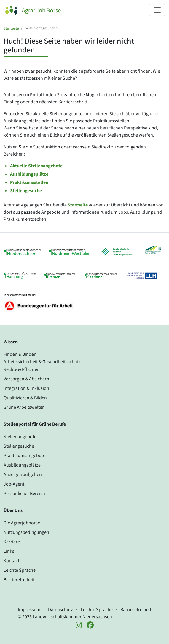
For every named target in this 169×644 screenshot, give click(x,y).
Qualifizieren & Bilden (25, 398)
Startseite (11, 28)
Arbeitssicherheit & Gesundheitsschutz (42, 362)
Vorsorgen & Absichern (26, 379)
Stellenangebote (20, 437)
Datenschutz (60, 610)
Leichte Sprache (20, 570)
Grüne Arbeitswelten (24, 407)
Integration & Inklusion (26, 388)
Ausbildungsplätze (29, 174)
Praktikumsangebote (24, 456)
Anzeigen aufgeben (23, 475)
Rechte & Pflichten (22, 369)
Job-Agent (14, 484)
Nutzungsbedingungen (26, 532)
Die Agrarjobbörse (22, 523)
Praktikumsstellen (29, 182)
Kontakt (11, 561)
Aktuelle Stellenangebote (36, 166)
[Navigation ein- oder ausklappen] (157, 10)
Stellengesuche (26, 191)
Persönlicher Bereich (24, 494)
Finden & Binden (20, 354)
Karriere (12, 542)
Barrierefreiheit (19, 580)
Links (9, 551)
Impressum (29, 610)
